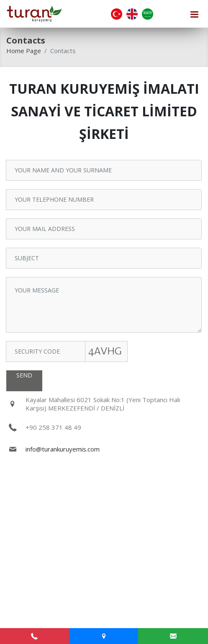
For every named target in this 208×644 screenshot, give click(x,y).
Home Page (24, 51)
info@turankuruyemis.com (63, 449)
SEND (24, 375)
